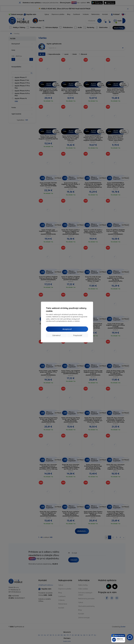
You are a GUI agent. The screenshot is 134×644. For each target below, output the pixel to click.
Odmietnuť (56, 335)
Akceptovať (67, 329)
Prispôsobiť (78, 335)
